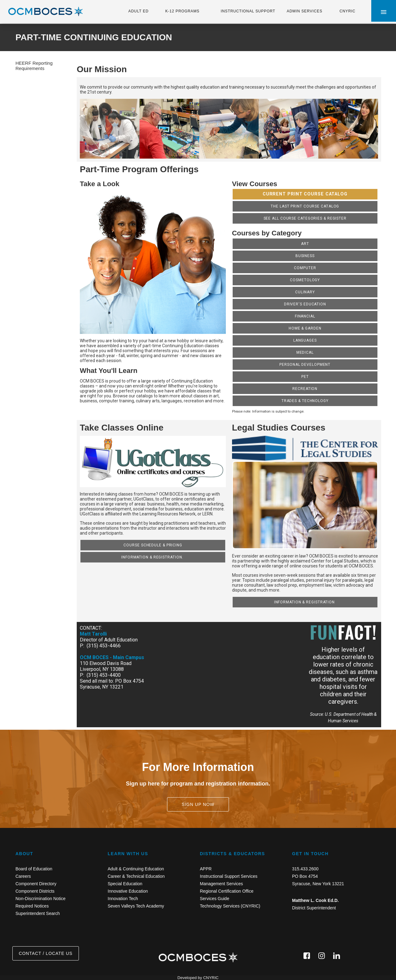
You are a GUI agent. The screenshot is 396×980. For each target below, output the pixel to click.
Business (305, 256)
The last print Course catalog (305, 206)
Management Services (221, 884)
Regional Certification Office (227, 891)
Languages (305, 340)
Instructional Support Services (229, 876)
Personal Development (305, 365)
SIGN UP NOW (198, 804)
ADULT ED (138, 11)
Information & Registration (305, 602)
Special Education (125, 884)
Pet (305, 377)
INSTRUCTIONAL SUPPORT (248, 11)
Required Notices (32, 906)
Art (305, 244)
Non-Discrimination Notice (41, 899)
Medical (305, 352)
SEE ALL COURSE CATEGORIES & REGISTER (305, 218)
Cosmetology (305, 280)
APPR (206, 869)
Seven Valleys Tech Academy (136, 906)
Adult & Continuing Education (136, 869)
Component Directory (36, 884)
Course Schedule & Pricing (153, 545)
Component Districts (35, 891)
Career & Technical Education (136, 876)
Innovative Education (128, 891)
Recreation (305, 389)
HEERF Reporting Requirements (34, 66)
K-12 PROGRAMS (182, 11)
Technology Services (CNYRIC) (230, 906)
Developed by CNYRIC (198, 978)
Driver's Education (305, 304)
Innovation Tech (123, 899)
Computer (305, 268)
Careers (23, 876)
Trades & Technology (305, 401)
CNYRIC (347, 11)
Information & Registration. (153, 557)
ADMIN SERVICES (305, 11)
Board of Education (34, 869)
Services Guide (215, 899)
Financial (305, 316)
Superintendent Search (38, 913)
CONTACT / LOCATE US (46, 953)
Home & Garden (305, 328)
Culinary (305, 292)
